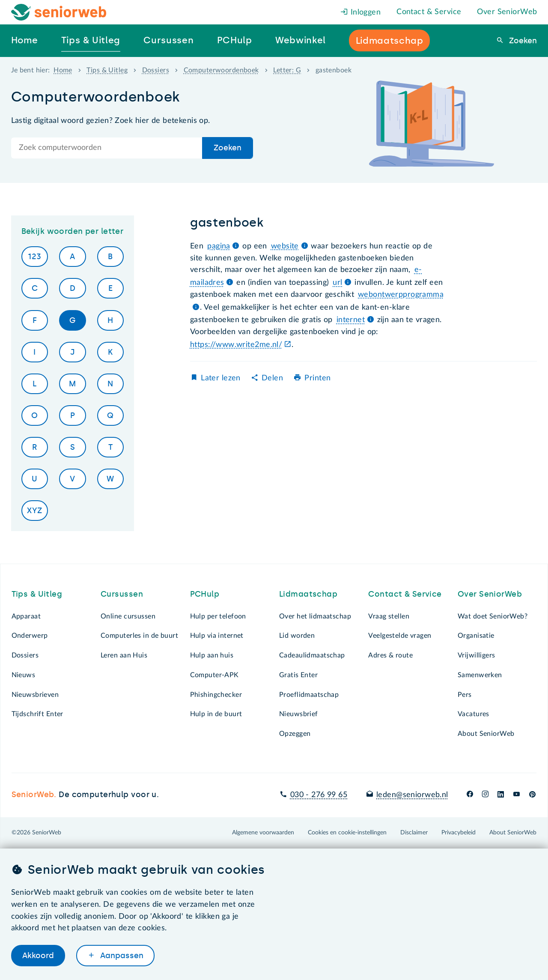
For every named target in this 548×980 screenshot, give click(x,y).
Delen (272, 378)
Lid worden (297, 636)
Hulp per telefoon (218, 616)
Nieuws (24, 675)
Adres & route (390, 655)
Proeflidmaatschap (309, 695)
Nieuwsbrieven (35, 695)
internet (351, 320)
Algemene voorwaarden (263, 833)
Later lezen (221, 378)
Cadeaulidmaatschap (312, 655)
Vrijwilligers (477, 655)
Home (63, 70)
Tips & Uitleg (107, 70)
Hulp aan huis (212, 655)
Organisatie (476, 636)
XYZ (34, 511)
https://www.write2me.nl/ (236, 345)
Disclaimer (414, 833)
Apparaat (26, 616)
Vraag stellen (389, 616)
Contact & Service (429, 12)
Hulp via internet (217, 636)
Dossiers (156, 70)
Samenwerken (480, 675)
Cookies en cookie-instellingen (347, 833)
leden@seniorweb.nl (412, 795)
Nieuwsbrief (299, 714)
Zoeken (522, 41)
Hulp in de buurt (216, 714)
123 (34, 257)
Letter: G (287, 70)
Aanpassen (121, 956)
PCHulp (205, 594)
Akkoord (38, 956)
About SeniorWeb (486, 734)
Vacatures (474, 714)
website (285, 246)
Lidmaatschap (308, 594)
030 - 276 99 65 (319, 795)
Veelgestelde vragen (400, 636)
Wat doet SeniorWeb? (493, 616)
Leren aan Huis (124, 655)
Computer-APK (214, 675)
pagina (219, 246)
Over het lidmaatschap (315, 616)
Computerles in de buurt (139, 636)
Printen (317, 378)
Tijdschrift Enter (37, 714)
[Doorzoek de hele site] (107, 148)
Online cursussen (128, 616)
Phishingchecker (216, 695)
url (337, 283)
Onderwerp (30, 636)
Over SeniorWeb (507, 12)
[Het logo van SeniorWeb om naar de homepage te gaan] (59, 12)
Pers (465, 695)
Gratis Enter (298, 675)
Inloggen (360, 12)
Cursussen (122, 594)
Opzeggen (295, 734)
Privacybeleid (459, 833)
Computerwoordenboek (221, 70)
